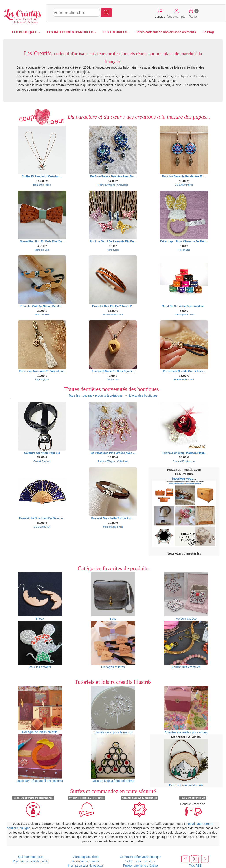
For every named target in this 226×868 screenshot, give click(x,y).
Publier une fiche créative (141, 866)
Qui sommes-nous (31, 857)
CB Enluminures (184, 185)
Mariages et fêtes (113, 645)
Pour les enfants (40, 645)
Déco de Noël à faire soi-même (113, 759)
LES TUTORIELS (116, 32)
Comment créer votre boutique (141, 857)
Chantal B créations (184, 461)
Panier (193, 13)
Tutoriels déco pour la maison (113, 710)
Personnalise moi (113, 314)
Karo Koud (113, 250)
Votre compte (176, 13)
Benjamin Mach (42, 185)
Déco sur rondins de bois (186, 763)
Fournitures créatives (186, 645)
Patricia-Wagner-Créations (113, 185)
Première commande (86, 861)
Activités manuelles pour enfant (186, 710)
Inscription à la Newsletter (86, 866)
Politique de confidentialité (31, 861)
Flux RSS (195, 866)
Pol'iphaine (184, 250)
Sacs (113, 596)
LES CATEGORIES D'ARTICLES (72, 32)
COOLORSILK (42, 527)
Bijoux (40, 596)
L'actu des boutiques (143, 395)
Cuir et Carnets (42, 461)
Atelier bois (113, 379)
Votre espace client (86, 857)
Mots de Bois (42, 250)
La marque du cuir (184, 314)
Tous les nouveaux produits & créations (96, 395)
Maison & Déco (186, 596)
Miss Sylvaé (42, 379)
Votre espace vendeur (140, 861)
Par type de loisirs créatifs (40, 710)
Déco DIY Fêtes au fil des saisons (40, 759)
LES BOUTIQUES (26, 32)
